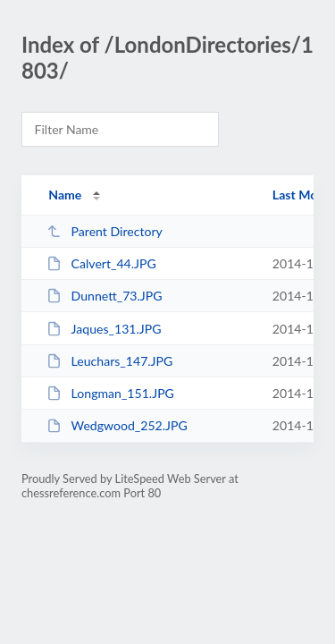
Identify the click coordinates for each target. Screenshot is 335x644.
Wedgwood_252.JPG (117, 425)
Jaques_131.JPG (104, 329)
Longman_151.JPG (110, 393)
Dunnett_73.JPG (104, 296)
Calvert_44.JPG (101, 263)
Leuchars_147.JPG (109, 361)
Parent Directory (105, 231)
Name (65, 195)
